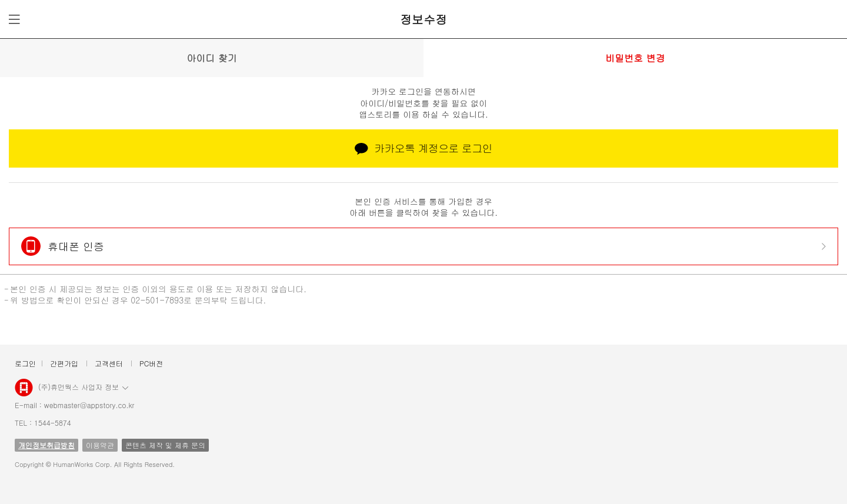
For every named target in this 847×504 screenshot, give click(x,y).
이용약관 (100, 445)
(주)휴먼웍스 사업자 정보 (83, 386)
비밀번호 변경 (635, 58)
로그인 (25, 363)
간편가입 (64, 363)
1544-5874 (53, 423)
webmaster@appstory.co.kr (89, 405)
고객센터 (109, 363)
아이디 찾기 (211, 58)
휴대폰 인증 (76, 246)
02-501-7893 (157, 300)
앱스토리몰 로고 (24, 392)
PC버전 (151, 363)
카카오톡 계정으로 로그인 (423, 148)
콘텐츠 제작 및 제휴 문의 (165, 445)
